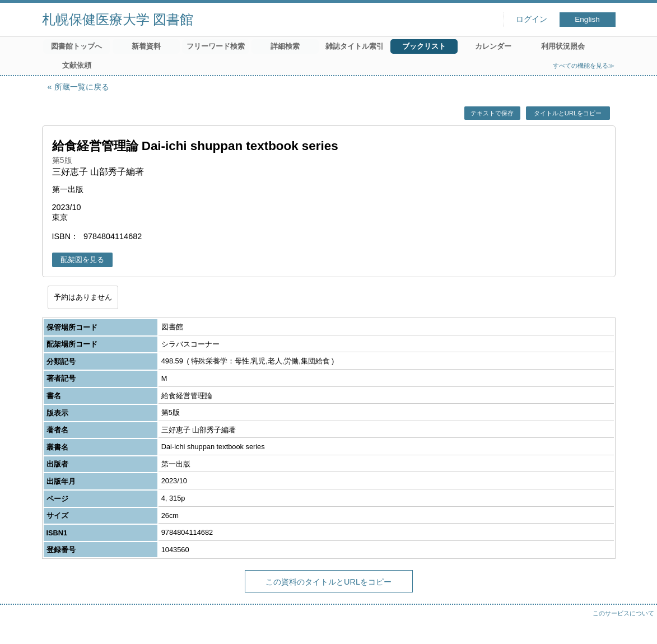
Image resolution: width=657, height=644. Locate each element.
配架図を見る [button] (82, 260)
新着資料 (146, 46)
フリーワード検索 (216, 46)
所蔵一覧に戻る (82, 87)
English (587, 19)
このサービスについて (623, 613)
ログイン (532, 19)
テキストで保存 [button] (492, 113)
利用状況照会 (563, 46)
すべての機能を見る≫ (584, 66)
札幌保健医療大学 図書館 (118, 19)
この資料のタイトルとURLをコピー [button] (328, 582)
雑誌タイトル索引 (355, 46)
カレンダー (493, 46)
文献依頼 (77, 65)
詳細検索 (285, 46)
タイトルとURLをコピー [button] (568, 113)
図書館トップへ (76, 46)
